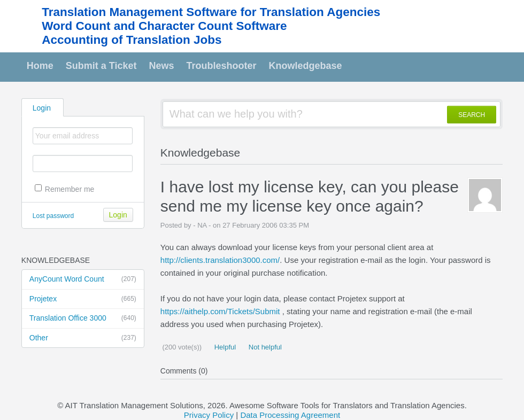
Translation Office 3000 (83, 318)
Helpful (224, 347)
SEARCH (472, 115)
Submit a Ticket (101, 66)
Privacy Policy (209, 415)
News (162, 66)
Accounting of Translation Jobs (132, 40)
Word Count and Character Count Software (164, 26)
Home (40, 66)
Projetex (83, 299)
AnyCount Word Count (83, 279)
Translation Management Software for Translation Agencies (211, 12)
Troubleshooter (222, 66)
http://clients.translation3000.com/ (220, 260)
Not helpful (264, 347)
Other (83, 338)
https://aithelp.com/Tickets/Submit (220, 311)
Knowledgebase (306, 66)
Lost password (53, 216)
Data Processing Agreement (290, 415)
